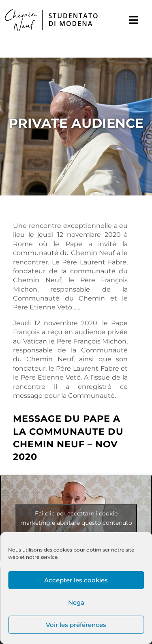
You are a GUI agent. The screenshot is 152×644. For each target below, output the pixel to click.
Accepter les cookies (76, 580)
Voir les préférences (76, 625)
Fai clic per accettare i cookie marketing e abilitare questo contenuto (76, 518)
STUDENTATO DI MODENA (73, 19)
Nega (76, 602)
